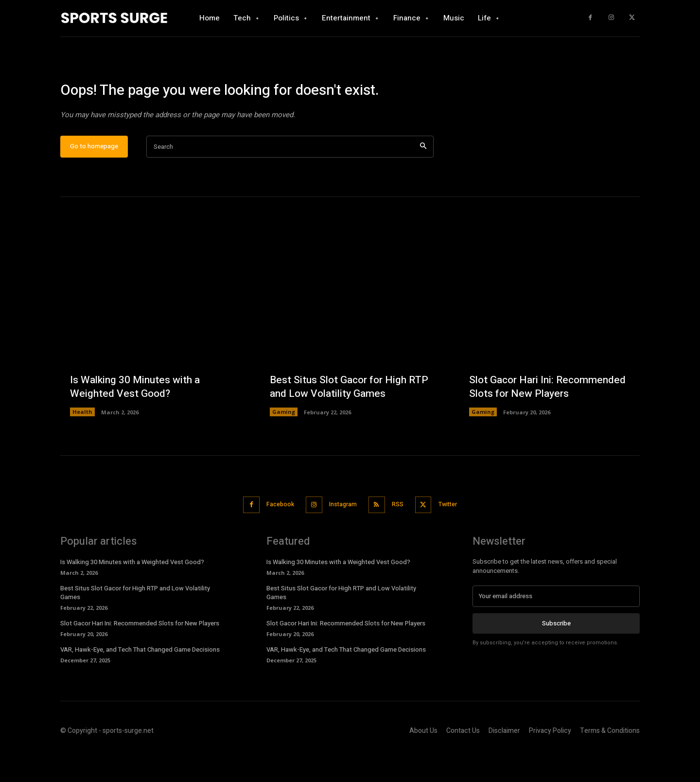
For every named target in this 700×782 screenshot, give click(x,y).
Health (82, 443)
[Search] (423, 178)
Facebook (273, 535)
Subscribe (556, 653)
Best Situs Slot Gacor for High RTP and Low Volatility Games (341, 418)
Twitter (456, 535)
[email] (556, 626)
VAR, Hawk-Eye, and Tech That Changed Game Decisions (140, 680)
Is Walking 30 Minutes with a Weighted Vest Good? (137, 418)
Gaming (284, 443)
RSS (401, 535)
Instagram (341, 535)
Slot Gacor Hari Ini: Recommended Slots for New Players (539, 411)
